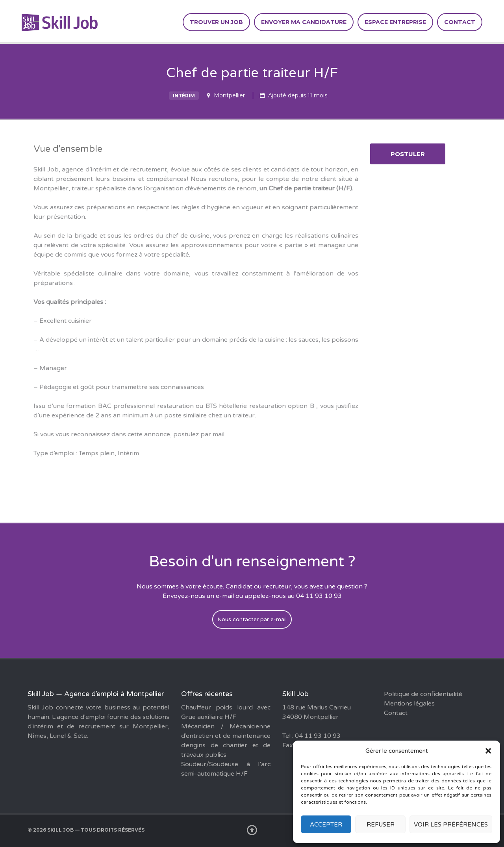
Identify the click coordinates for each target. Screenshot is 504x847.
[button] (488, 751)
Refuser (381, 825)
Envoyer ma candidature (304, 22)
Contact (460, 22)
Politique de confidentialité (423, 694)
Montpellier (229, 95)
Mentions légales (409, 704)
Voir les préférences (451, 825)
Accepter (326, 825)
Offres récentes (207, 694)
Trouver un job (216, 22)
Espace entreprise (395, 22)
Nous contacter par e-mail (252, 619)
